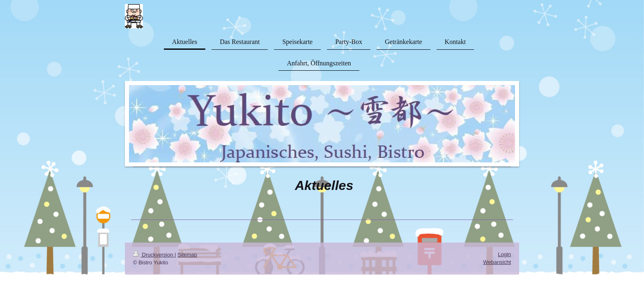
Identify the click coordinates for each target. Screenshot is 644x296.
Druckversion (154, 255)
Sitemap (187, 255)
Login (504, 254)
